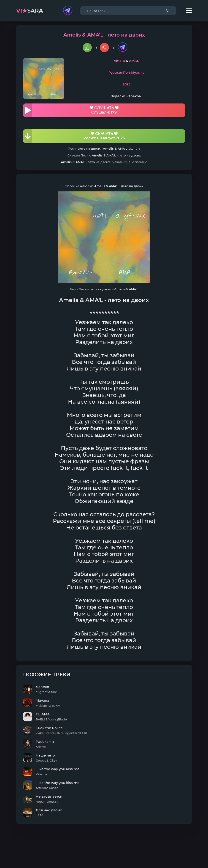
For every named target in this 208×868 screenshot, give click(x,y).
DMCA (104, 856)
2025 (126, 84)
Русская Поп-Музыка (126, 73)
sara (30, 11)
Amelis (119, 61)
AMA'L (134, 61)
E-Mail (129, 861)
